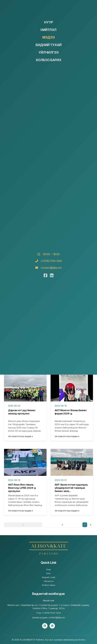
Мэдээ (49, 37)
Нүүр (49, 22)
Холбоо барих (48, 60)
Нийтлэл (48, 30)
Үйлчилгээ (48, 52)
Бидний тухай (49, 45)
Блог (48, 573)
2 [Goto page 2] (91, 525)
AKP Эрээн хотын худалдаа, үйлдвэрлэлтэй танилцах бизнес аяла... (71, 488)
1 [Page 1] (85, 525)
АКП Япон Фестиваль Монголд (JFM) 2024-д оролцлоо (22, 488)
